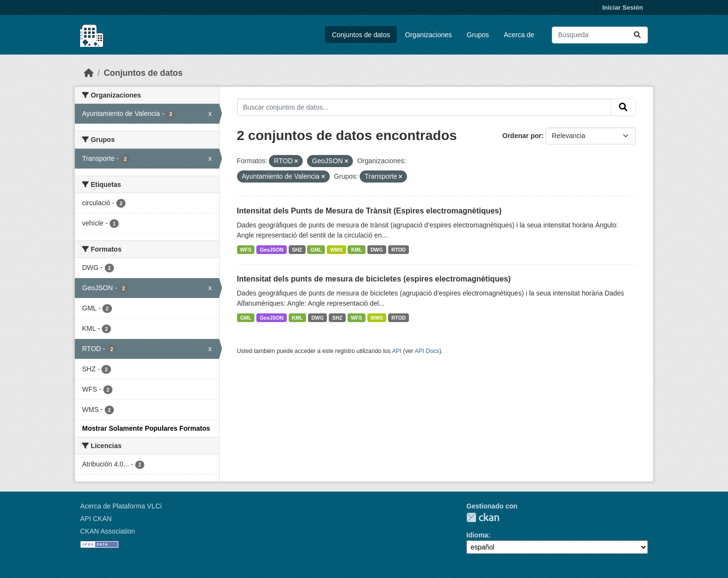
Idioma (477, 535)
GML (316, 250)
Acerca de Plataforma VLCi (121, 506)
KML (357, 250)
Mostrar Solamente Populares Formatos (146, 428)
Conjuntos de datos (361, 35)
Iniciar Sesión (623, 7)
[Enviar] (637, 35)
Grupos (478, 35)
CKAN (483, 517)
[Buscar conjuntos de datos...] (600, 35)
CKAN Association (108, 531)
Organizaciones (428, 35)
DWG (377, 250)
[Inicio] (89, 73)
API (397, 351)
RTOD (399, 250)
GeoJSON (272, 250)
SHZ (297, 250)
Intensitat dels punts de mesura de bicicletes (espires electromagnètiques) (374, 279)
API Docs (427, 351)
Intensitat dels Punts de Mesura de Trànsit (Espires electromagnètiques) (370, 211)
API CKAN (96, 519)
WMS (336, 250)
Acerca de (519, 35)
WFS (245, 250)
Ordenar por (522, 136)
